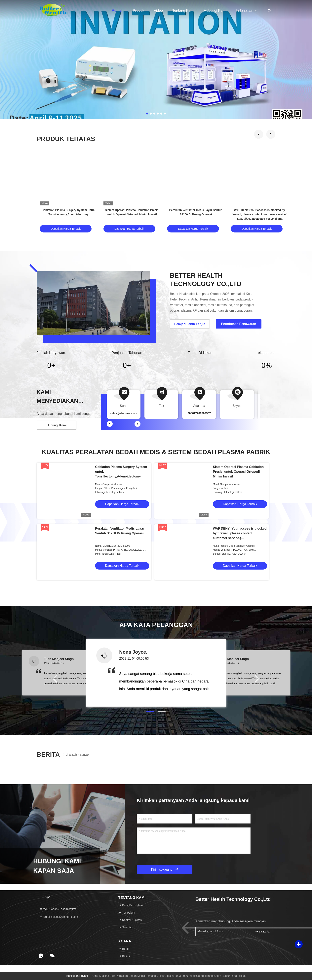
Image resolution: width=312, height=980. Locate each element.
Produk (139, 11)
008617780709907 (199, 413)
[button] (259, 134)
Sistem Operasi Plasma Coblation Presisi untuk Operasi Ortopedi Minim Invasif (238, 472)
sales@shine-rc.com (124, 413)
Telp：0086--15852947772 (58, 909)
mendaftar (263, 931)
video (158, 11)
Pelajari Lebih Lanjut (190, 324)
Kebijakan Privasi (77, 976)
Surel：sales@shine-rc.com (59, 917)
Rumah (118, 11)
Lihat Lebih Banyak (76, 755)
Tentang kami (183, 11)
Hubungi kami (215, 11)
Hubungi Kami (57, 425)
